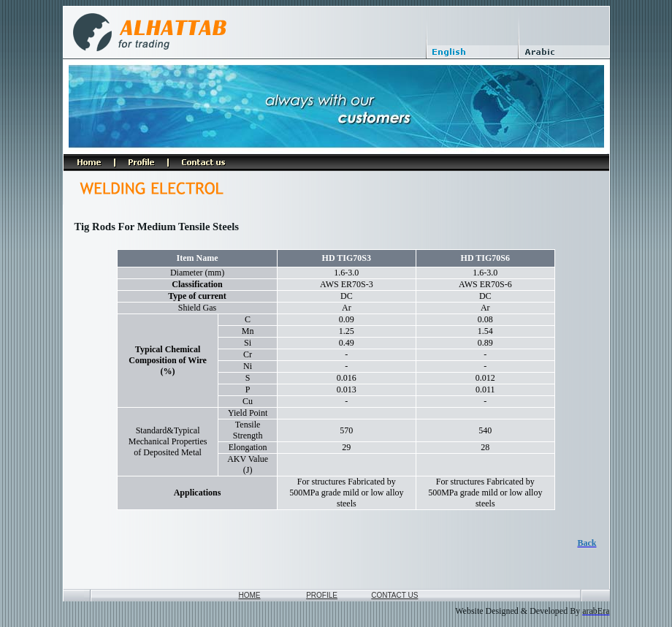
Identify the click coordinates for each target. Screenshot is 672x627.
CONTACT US (394, 595)
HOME (250, 595)
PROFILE (322, 595)
